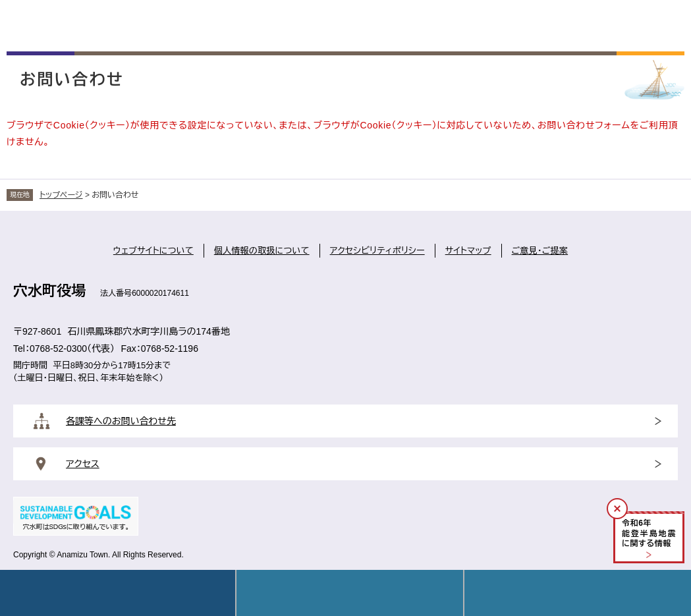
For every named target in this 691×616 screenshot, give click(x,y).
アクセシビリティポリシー (377, 251)
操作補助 (578, 593)
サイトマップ (468, 251)
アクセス (83, 464)
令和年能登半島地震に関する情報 (649, 533)
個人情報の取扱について (262, 251)
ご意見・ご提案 (540, 251)
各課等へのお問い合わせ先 (121, 421)
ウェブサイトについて (153, 251)
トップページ (61, 195)
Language (350, 593)
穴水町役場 (49, 291)
